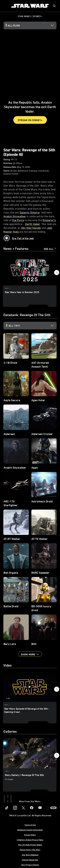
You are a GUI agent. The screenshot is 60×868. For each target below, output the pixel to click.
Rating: (7, 159)
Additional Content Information (30, 830)
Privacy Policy (30, 835)
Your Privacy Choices (30, 865)
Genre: (7, 171)
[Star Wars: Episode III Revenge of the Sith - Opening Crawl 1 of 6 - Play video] (30, 687)
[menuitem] (5, 6)
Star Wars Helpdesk (30, 855)
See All (49, 249)
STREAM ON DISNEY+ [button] (30, 120)
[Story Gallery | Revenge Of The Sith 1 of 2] (30, 753)
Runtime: (8, 163)
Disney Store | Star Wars (30, 850)
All (14, 326)
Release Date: (10, 167)
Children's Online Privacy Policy (30, 840)
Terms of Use (30, 825)
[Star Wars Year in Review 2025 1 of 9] (30, 270)
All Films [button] (14, 25)
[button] (57, 273)
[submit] (54, 6)
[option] (33, 326)
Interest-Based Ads (30, 860)
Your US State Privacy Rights (30, 845)
